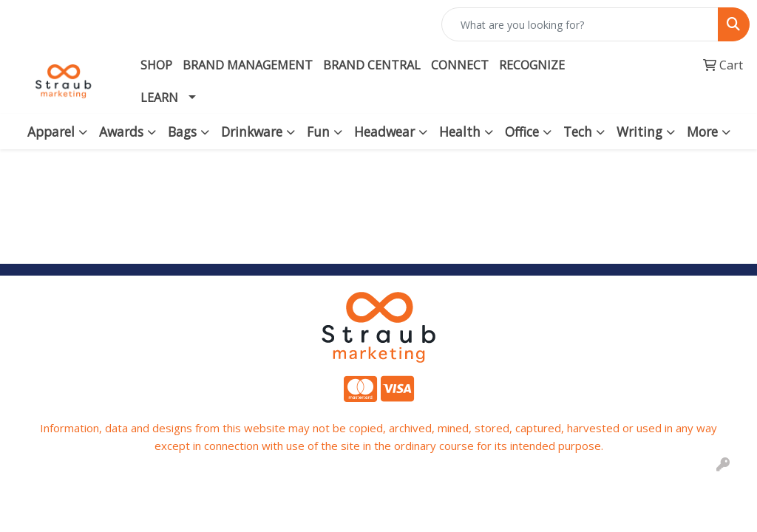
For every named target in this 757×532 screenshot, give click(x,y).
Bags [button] (182, 132)
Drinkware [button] (252, 132)
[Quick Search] (580, 24)
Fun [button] (318, 132)
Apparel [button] (51, 132)
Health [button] (460, 132)
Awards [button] (121, 132)
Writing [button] (639, 132)
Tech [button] (578, 132)
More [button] (702, 132)
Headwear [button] (384, 132)
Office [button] (522, 132)
